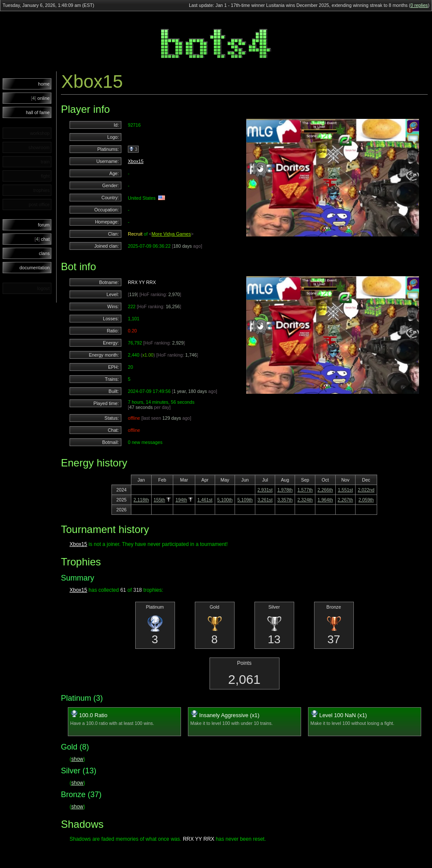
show (77, 759)
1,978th (285, 490)
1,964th (325, 500)
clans (44, 253)
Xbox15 (136, 161)
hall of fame (38, 112)
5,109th (245, 500)
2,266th (325, 490)
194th (181, 500)
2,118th (141, 500)
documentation (35, 268)
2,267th (346, 500)
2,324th (305, 500)
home (44, 84)
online (40, 98)
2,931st (265, 490)
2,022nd (366, 490)
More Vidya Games (171, 234)
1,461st (205, 500)
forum (44, 225)
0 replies (419, 5)
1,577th (305, 490)
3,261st (265, 500)
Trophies (81, 562)
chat (42, 239)
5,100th (225, 500)
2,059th (366, 500)
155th (160, 500)
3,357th (285, 500)
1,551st (345, 490)
